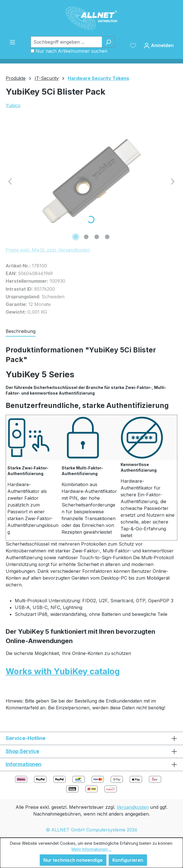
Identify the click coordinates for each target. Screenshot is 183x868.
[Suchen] (108, 42)
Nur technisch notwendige (73, 860)
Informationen (24, 764)
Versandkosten (133, 807)
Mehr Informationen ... (91, 849)
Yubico (13, 105)
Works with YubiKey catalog (63, 671)
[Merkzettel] (133, 45)
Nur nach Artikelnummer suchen (71, 51)
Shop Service (22, 751)
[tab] (21, 331)
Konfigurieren (128, 860)
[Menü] (12, 42)
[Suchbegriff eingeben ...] (66, 42)
